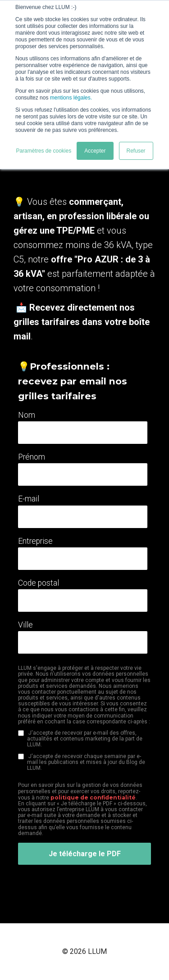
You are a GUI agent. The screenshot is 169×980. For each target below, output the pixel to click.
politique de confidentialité (93, 797)
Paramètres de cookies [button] (43, 151)
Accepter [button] (95, 151)
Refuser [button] (136, 151)
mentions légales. (71, 98)
